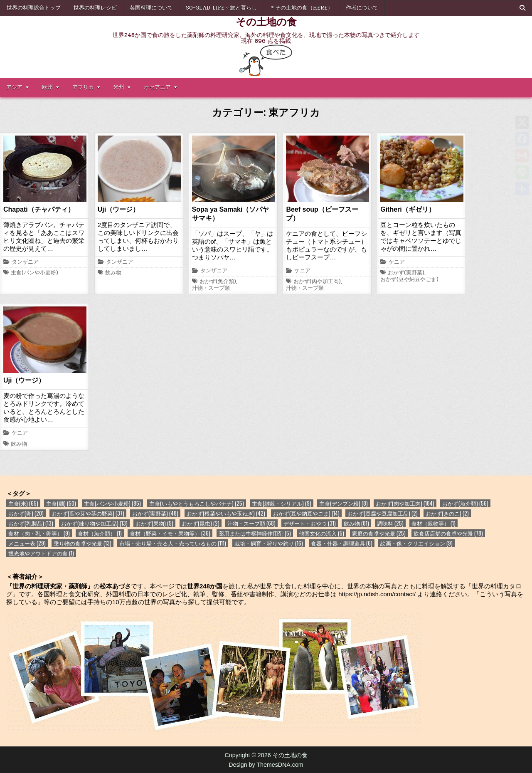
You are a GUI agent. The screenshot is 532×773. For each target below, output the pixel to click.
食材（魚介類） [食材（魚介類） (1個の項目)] (100, 533)
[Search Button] (522, 8)
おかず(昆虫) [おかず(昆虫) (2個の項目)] (201, 523)
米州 (119, 87)
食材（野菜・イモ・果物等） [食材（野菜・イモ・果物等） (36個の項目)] (170, 533)
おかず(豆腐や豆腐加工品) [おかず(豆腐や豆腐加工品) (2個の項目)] (383, 513)
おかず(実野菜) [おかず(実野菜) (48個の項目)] (155, 513)
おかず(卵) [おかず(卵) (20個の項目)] (26, 513)
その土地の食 (266, 21)
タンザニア (25, 262)
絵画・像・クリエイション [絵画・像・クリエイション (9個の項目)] (416, 543)
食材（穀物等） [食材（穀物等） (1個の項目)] (433, 523)
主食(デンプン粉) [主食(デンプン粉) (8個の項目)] (344, 503)
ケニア (302, 271)
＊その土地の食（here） (301, 8)
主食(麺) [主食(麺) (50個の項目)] (61, 503)
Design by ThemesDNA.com (266, 765)
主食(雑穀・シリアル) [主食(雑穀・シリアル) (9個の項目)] (282, 503)
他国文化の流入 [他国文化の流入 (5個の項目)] (321, 533)
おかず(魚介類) (218, 282)
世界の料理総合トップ (34, 8)
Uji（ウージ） (118, 209)
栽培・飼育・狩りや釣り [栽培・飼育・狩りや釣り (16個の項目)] (269, 543)
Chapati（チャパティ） (39, 209)
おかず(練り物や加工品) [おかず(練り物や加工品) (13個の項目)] (94, 523)
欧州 (47, 87)
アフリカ (83, 87)
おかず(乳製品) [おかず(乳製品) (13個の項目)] (31, 523)
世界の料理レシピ (95, 8)
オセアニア (157, 87)
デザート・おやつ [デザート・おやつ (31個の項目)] (310, 523)
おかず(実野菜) (406, 273)
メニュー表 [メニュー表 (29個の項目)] (27, 543)
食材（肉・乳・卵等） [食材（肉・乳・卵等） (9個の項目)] (39, 533)
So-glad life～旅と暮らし (221, 8)
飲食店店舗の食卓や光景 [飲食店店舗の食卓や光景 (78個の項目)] (448, 533)
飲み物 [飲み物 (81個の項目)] (356, 523)
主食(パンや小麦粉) (34, 273)
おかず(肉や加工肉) (317, 282)
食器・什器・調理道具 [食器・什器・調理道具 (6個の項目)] (342, 543)
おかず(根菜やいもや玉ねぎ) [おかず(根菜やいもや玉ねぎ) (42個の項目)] (226, 513)
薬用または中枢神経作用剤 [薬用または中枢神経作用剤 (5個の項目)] (255, 533)
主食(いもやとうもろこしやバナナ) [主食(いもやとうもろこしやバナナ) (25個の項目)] (197, 503)
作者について (362, 8)
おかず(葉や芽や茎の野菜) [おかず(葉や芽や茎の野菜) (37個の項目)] (88, 513)
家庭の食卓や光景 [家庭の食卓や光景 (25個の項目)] (379, 533)
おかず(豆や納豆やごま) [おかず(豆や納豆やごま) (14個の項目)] (306, 513)
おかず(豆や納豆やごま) (409, 280)
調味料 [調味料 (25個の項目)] (390, 523)
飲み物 (113, 273)
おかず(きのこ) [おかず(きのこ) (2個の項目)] (447, 513)
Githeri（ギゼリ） (408, 209)
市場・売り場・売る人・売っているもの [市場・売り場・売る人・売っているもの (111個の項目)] (173, 543)
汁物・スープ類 (211, 289)
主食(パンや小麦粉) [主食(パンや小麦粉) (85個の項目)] (112, 503)
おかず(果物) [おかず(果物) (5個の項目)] (154, 523)
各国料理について (151, 8)
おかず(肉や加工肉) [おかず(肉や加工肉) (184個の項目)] (405, 503)
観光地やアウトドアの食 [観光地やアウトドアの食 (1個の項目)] (41, 553)
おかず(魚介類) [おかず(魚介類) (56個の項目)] (465, 503)
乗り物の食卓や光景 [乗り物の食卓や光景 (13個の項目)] (83, 543)
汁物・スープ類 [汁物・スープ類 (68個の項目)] (251, 523)
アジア (14, 87)
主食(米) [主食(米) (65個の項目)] (23, 503)
